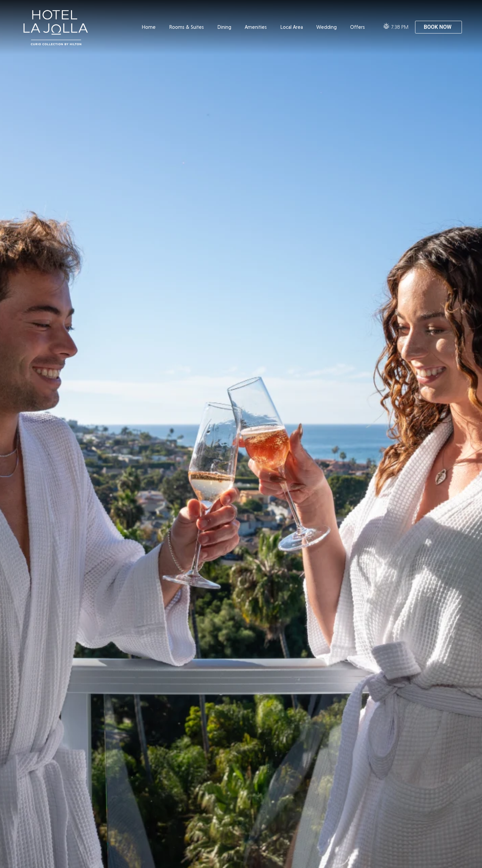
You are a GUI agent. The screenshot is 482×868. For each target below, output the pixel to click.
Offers (357, 27)
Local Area (292, 27)
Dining (224, 27)
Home (149, 27)
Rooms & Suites (186, 27)
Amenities (256, 27)
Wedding (327, 27)
